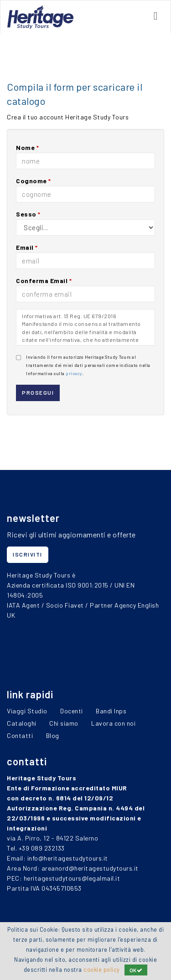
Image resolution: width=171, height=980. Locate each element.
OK (136, 970)
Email (27, 247)
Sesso (28, 214)
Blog (53, 735)
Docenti (72, 711)
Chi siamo (64, 723)
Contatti (20, 735)
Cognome (34, 181)
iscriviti (28, 554)
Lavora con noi (113, 723)
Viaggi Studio (27, 711)
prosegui (38, 392)
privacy (74, 373)
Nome (27, 147)
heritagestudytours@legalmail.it (72, 878)
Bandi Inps (111, 711)
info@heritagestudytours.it (68, 858)
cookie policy (102, 970)
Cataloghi (22, 723)
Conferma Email (44, 281)
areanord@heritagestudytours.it (90, 868)
